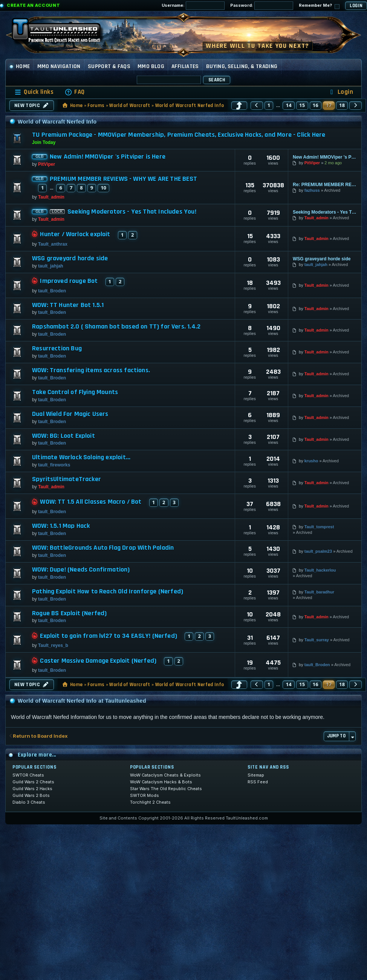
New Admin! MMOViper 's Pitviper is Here (108, 157)
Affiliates (185, 67)
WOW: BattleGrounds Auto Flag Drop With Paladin (103, 548)
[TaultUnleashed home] (62, 33)
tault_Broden (52, 291)
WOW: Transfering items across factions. (91, 370)
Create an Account (33, 5)
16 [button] (316, 105)
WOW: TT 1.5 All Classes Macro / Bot (91, 502)
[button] (239, 105)
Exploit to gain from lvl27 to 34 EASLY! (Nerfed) (109, 636)
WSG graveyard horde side (70, 258)
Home (20, 67)
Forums (96, 105)
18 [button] (342, 105)
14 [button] (289, 105)
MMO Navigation (59, 67)
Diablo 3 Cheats (29, 802)
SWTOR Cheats (28, 775)
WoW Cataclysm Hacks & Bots (161, 782)
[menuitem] (75, 92)
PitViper (47, 164)
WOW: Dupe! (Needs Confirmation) (81, 570)
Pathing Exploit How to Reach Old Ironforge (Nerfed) (108, 592)
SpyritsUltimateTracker (67, 479)
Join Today (44, 142)
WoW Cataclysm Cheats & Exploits (165, 775)
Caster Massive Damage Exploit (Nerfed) (98, 661)
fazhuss (312, 190)
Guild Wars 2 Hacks (32, 789)
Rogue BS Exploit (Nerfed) (70, 613)
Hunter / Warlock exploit (75, 234)
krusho (311, 461)
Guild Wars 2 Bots (31, 795)
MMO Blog (151, 67)
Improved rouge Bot (69, 281)
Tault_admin (51, 197)
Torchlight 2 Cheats (150, 802)
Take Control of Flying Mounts (75, 392)
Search (217, 80)
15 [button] (302, 105)
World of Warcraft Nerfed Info (190, 105)
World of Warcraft (130, 105)
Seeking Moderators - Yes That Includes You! (132, 212)
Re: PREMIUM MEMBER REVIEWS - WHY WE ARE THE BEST (325, 185)
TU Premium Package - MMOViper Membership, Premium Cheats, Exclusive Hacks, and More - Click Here (179, 135)
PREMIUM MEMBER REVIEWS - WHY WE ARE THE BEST (123, 179)
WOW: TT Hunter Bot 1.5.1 (68, 305)
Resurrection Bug (57, 349)
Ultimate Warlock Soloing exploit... (81, 457)
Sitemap (256, 775)
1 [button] (269, 105)
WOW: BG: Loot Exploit (63, 436)
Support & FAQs (109, 67)
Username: (193, 6)
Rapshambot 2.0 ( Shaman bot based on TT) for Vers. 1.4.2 (116, 327)
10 (103, 188)
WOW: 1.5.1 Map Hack (61, 526)
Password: (262, 6)
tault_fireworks (54, 465)
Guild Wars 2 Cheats (33, 782)
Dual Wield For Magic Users (70, 414)
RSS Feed (258, 782)
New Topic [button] (32, 105)
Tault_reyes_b (53, 645)
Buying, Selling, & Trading (242, 67)
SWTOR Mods (145, 795)
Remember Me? (319, 6)
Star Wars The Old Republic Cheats (166, 789)
